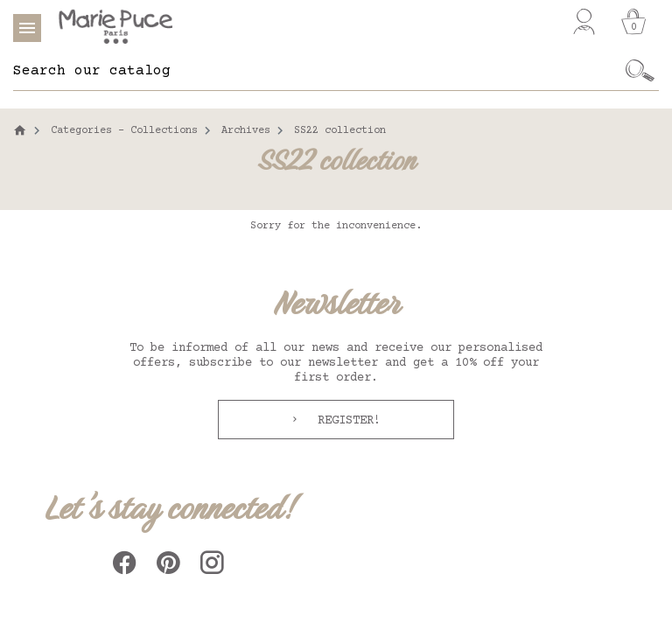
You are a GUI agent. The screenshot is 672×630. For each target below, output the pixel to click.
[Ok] (640, 71)
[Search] (317, 71)
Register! (346, 421)
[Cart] (633, 22)
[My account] (584, 22)
